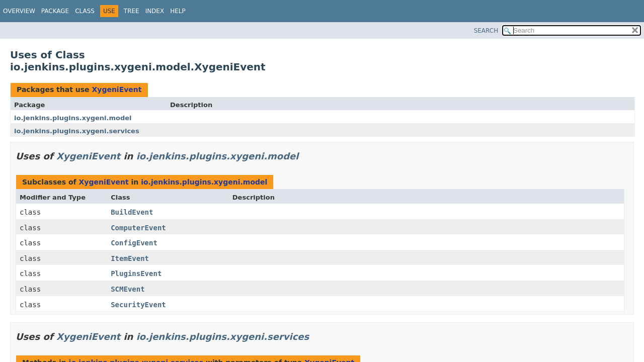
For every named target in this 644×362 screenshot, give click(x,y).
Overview (19, 11)
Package (55, 11)
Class (85, 11)
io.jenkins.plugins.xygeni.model (73, 118)
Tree (132, 11)
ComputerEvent (138, 228)
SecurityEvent (138, 305)
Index (155, 11)
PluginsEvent (136, 274)
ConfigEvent (134, 243)
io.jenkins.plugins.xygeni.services (77, 131)
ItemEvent (130, 258)
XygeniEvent (116, 89)
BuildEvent (132, 212)
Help (178, 11)
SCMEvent (128, 289)
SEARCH (486, 31)
